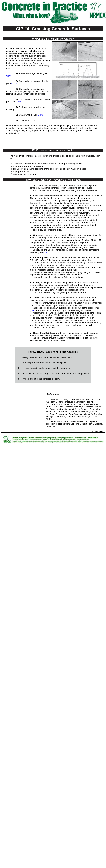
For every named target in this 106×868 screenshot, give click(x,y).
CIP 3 (41, 115)
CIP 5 (9, 76)
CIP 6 (14, 84)
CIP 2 (46, 252)
